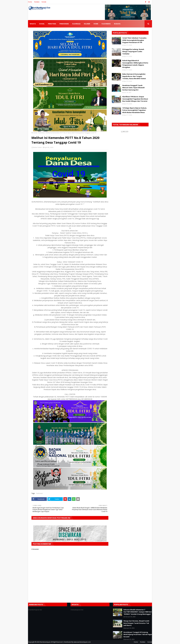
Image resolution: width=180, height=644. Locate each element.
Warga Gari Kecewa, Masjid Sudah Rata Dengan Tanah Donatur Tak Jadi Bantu (136, 623)
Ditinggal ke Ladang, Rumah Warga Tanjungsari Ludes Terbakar (133, 52)
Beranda (34, 133)
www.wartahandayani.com (82, 642)
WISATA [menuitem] (33, 24)
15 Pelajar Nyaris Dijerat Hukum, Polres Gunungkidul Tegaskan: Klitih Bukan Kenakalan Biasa (135, 110)
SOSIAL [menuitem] (42, 24)
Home (30, 2)
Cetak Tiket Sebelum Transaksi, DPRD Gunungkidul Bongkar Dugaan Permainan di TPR (135, 40)
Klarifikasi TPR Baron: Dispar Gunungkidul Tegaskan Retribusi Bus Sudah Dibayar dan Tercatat (135, 99)
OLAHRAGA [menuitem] (76, 24)
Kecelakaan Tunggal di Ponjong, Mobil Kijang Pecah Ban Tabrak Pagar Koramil (138, 634)
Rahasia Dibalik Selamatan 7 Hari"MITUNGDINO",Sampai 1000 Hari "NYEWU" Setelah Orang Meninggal (138, 612)
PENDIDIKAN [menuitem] (64, 24)
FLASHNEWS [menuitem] (106, 24)
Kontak (44, 2)
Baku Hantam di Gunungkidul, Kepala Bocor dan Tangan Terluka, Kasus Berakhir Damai (134, 76)
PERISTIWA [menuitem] (52, 24)
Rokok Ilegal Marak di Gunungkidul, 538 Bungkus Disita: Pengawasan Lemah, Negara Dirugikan (135, 64)
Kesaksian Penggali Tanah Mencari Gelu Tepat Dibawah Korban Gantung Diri (134, 88)
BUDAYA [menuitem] (117, 24)
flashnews (41, 133)
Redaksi (37, 2)
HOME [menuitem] (96, 24)
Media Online (37, 147)
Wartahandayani (45, 642)
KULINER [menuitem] (87, 24)
